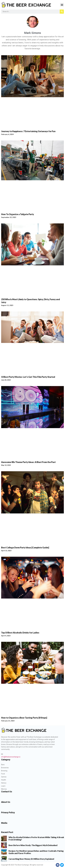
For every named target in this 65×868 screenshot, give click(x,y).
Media (4, 823)
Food (3, 774)
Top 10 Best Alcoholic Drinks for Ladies (20, 633)
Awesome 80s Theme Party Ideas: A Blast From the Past (28, 462)
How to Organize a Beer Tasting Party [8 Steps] (24, 718)
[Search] (62, 12)
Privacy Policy (8, 812)
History (4, 783)
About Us (6, 802)
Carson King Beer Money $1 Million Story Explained (31, 859)
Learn (3, 786)
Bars (3, 765)
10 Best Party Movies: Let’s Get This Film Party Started (28, 377)
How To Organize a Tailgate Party (18, 214)
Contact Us (7, 792)
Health (4, 780)
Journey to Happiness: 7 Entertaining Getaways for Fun (28, 131)
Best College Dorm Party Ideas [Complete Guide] (25, 548)
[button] (62, 5)
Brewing (4, 771)
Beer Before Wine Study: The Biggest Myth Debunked (33, 845)
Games (4, 777)
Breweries (5, 768)
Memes (4, 789)
